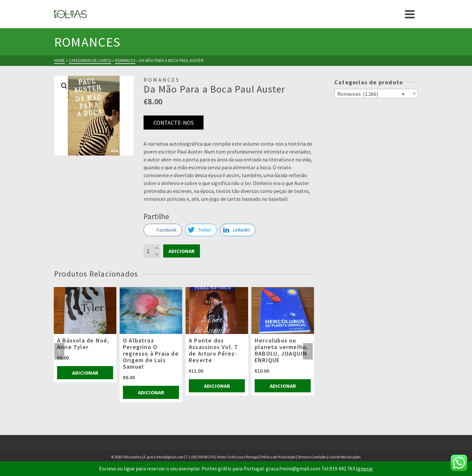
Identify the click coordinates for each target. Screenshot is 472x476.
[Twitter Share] (201, 230)
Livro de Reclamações (345, 457)
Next (308, 351)
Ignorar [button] (364, 468)
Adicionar (182, 251)
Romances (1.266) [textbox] (371, 93)
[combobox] (376, 93)
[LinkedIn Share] (238, 230)
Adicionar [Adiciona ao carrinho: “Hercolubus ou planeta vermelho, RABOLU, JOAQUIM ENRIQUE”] (283, 386)
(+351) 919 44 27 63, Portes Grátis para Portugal (224, 457)
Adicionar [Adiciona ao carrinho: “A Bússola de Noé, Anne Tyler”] (85, 373)
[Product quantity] (152, 251)
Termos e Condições (312, 457)
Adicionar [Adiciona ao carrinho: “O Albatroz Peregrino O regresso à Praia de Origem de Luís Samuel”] (151, 392)
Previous (59, 351)
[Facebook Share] (163, 230)
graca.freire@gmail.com (165, 457)
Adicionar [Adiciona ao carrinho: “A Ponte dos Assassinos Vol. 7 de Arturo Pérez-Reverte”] (217, 386)
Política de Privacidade (278, 457)
